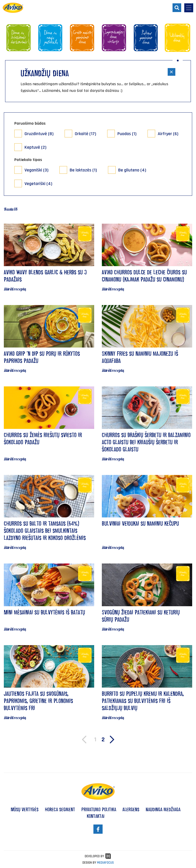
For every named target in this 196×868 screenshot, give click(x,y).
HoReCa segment (60, 809)
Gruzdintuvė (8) (39, 134)
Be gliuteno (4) (132, 170)
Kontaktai (96, 816)
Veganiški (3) (36, 170)
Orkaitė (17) (85, 134)
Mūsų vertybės (25, 809)
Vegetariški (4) (38, 184)
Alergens (131, 809)
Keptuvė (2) (35, 147)
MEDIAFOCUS (105, 863)
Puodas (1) (127, 134)
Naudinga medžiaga (163, 809)
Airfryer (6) (168, 134)
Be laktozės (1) (83, 170)
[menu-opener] (189, 8)
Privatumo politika (99, 809)
